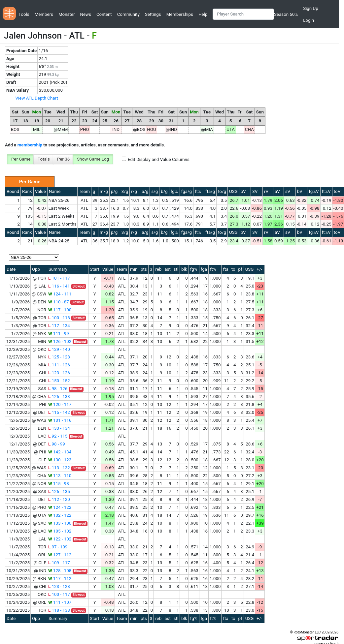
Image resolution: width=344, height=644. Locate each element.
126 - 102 (60, 341)
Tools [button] (24, 14)
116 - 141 (59, 286)
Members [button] (44, 14)
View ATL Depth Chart (37, 98)
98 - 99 (57, 444)
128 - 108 (60, 571)
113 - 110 (60, 476)
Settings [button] (153, 14)
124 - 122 (60, 507)
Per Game (21, 159)
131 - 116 (60, 420)
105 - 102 (60, 531)
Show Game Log (93, 159)
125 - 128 (59, 357)
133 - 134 (59, 428)
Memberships (180, 14)
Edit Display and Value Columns (159, 159)
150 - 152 (59, 381)
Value (40, 191)
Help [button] (203, 14)
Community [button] (128, 14)
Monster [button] (67, 14)
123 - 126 (59, 373)
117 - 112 (60, 579)
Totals (44, 159)
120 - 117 (60, 404)
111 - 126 (59, 365)
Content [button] (104, 14)
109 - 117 (59, 563)
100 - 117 (59, 594)
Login (309, 20)
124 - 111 (60, 294)
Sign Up (310, 8)
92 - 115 (58, 436)
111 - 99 (59, 334)
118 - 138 (59, 610)
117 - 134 (59, 326)
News (85, 14)
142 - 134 (60, 452)
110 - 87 (59, 302)
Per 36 (63, 159)
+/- (259, 269)
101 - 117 (59, 278)
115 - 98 (59, 484)
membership (30, 145)
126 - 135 (59, 491)
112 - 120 (59, 499)
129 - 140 (59, 349)
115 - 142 (59, 412)
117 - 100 (60, 310)
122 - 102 (60, 539)
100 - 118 (59, 318)
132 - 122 (60, 515)
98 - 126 (58, 389)
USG (233, 191)
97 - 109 (58, 547)
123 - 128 (59, 586)
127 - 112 (60, 555)
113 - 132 (59, 468)
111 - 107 (60, 602)
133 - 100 (60, 523)
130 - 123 (60, 460)
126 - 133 (59, 397)
